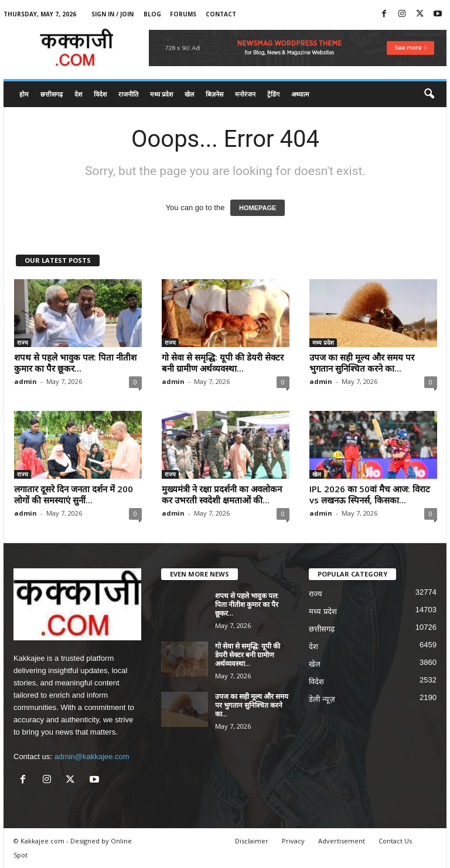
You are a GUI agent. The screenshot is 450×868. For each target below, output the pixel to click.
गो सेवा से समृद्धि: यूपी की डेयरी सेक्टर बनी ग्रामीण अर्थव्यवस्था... (223, 363)
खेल (189, 94)
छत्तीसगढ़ (52, 94)
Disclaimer (252, 841)
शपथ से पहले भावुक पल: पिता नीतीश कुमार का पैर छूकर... (75, 363)
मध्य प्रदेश (161, 94)
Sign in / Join (112, 14)
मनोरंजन (245, 94)
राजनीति (128, 94)
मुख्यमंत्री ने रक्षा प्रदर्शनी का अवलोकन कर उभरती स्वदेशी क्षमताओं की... (222, 494)
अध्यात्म (300, 94)
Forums (183, 14)
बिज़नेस (214, 94)
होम (24, 94)
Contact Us (395, 841)
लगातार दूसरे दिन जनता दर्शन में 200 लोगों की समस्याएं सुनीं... (74, 494)
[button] (429, 94)
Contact (221, 14)
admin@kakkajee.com (91, 757)
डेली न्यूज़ (322, 699)
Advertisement (342, 841)
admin (25, 381)
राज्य (23, 342)
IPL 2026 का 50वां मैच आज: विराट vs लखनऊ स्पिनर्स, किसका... (370, 494)
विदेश (100, 94)
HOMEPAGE (258, 208)
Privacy (293, 841)
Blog (152, 14)
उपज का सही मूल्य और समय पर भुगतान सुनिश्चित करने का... (362, 363)
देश (78, 94)
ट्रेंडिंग (273, 94)
